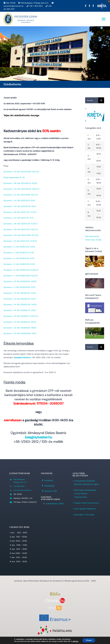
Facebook (49, 480)
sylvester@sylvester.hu (22, 490)
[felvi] (55, 606)
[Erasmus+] (55, 614)
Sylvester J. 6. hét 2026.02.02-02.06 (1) (21, 270)
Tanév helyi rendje (93, 240)
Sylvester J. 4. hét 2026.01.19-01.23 (19, 258)
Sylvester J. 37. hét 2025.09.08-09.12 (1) (21, 172)
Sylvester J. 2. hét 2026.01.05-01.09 (19, 247)
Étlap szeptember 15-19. (14, 177)
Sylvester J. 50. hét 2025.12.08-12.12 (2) (21, 235)
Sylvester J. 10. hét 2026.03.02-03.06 (20, 281)
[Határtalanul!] (55, 626)
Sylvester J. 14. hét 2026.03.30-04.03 (20, 305)
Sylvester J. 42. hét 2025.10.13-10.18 (19, 201)
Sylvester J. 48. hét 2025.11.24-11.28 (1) (20, 224)
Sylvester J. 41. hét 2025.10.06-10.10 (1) (21, 195)
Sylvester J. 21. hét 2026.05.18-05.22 (20, 322)
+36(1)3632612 (19, 486)
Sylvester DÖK (51, 491)
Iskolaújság (49, 486)
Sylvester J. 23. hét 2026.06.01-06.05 (20, 328)
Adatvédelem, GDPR (55, 504)
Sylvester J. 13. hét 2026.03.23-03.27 (20, 299)
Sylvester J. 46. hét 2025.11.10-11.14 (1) (20, 212)
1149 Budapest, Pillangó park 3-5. (34, 3)
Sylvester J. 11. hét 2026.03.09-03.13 (19, 287)
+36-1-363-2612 (35, 6)
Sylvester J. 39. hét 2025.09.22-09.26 (20, 183)
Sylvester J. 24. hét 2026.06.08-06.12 (20, 333)
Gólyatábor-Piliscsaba (84, 515)
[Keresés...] (92, 100)
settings (75, 641)
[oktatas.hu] (55, 599)
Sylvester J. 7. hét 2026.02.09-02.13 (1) (21, 276)
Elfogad (89, 640)
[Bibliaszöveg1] (55, 593)
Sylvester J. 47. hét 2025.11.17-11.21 (18, 218)
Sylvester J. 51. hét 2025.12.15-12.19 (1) (20, 241)
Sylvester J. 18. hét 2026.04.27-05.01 (20, 310)
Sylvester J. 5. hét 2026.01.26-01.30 (19, 264)
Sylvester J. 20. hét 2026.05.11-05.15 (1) (21, 316)
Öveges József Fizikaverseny (87, 503)
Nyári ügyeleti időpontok (85, 509)
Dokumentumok (92, 236)
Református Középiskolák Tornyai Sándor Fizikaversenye (85, 494)
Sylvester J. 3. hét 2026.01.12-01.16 (19, 253)
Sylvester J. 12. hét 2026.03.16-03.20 (20, 293)
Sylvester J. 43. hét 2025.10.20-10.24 (20, 206)
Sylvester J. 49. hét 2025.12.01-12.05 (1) (21, 229)
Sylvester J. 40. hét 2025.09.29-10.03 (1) (21, 189)
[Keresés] (101, 100)
